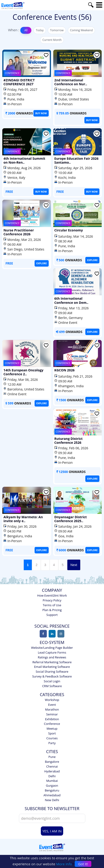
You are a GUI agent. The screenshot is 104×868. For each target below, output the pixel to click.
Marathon (52, 707)
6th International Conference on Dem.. (71, 299)
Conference (52, 722)
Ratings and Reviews (52, 655)
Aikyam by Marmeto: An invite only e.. (23, 517)
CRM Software (52, 684)
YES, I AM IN (52, 829)
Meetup (52, 726)
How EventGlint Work (52, 594)
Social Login (52, 679)
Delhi (52, 774)
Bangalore (52, 760)
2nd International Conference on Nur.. (71, 82)
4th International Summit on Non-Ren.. (27, 160)
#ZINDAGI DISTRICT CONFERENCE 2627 (19, 82)
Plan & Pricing (52, 608)
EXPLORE (42, 263)
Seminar (52, 712)
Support (52, 613)
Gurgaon (52, 783)
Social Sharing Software (52, 669)
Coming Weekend (81, 30)
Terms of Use (52, 603)
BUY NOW (41, 113)
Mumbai (52, 779)
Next (74, 563)
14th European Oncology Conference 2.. (23, 371)
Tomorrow (57, 30)
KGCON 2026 (64, 369)
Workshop (52, 698)
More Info (64, 864)
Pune (52, 755)
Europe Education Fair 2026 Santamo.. (76, 160)
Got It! (83, 864)
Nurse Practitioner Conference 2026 (18, 232)
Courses (52, 736)
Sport (52, 731)
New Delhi (52, 798)
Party (52, 741)
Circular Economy (68, 230)
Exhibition (52, 717)
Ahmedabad (52, 793)
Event (52, 703)
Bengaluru (52, 788)
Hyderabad (52, 769)
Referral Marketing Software (52, 660)
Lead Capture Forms (52, 650)
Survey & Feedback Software (52, 674)
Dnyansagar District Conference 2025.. (70, 517)
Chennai (52, 764)
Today (40, 30)
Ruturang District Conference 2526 (68, 439)
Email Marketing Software (52, 665)
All (26, 30)
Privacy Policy (52, 598)
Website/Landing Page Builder (52, 646)
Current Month (52, 40)
